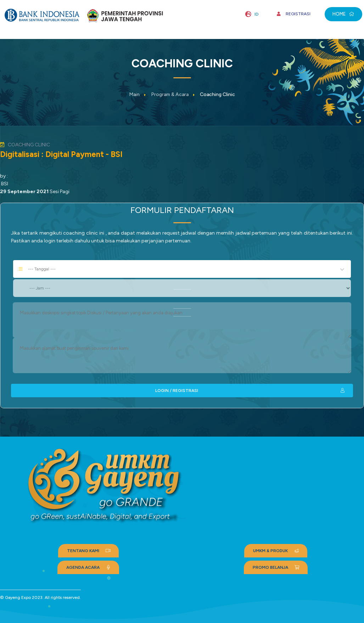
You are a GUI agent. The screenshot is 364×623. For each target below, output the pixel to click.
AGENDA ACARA (89, 567)
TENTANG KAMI (89, 551)
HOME (343, 14)
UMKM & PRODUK (277, 551)
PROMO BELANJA (277, 567)
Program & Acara (170, 94)
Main (134, 94)
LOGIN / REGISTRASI (251, 391)
